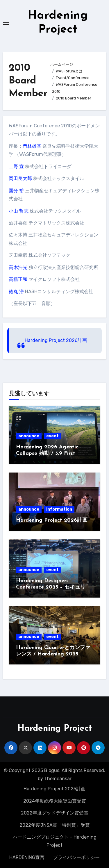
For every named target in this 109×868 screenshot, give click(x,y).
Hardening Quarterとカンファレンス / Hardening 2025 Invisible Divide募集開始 (53, 654)
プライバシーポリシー (76, 857)
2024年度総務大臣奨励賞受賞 (55, 801)
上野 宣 (16, 166)
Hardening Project (55, 729)
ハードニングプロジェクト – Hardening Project (55, 841)
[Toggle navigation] (6, 23)
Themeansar (58, 779)
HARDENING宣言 (27, 857)
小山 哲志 (19, 211)
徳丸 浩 (16, 292)
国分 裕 (16, 191)
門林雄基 (32, 146)
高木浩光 (18, 267)
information (59, 509)
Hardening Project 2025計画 (54, 789)
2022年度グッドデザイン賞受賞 (55, 813)
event (52, 436)
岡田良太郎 (20, 178)
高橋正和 (18, 279)
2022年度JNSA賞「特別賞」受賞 (55, 825)
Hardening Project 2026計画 (56, 340)
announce (29, 436)
